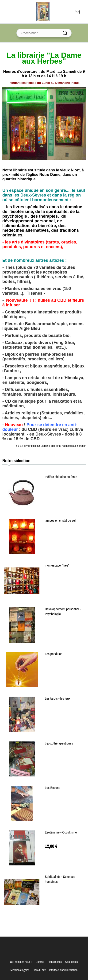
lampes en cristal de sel (60, 520)
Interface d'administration (63, 970)
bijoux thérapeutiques (59, 743)
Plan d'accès (55, 962)
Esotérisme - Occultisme (61, 832)
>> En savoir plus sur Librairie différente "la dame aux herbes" (51, 446)
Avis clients (71, 962)
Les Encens (52, 788)
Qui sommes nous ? (21, 962)
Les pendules (54, 654)
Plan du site (39, 970)
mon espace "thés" (57, 565)
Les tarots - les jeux (57, 698)
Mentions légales (20, 970)
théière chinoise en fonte (61, 477)
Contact (77, 12)
